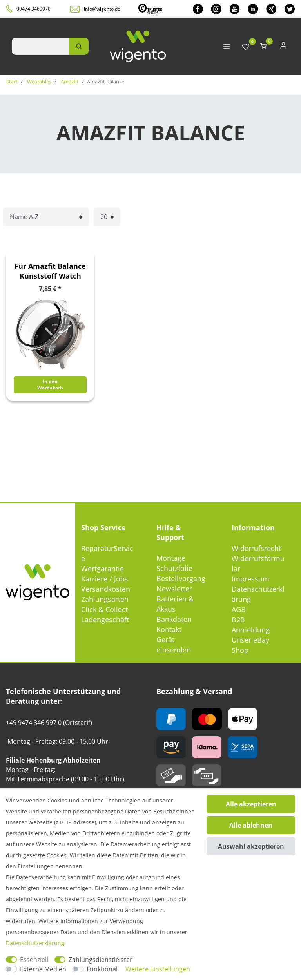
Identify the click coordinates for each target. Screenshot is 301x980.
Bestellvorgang (181, 578)
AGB (239, 609)
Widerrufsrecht (256, 548)
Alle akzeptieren (251, 804)
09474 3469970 (34, 9)
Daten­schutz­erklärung (35, 943)
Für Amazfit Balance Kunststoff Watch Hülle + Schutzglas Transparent (50, 271)
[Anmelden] (283, 47)
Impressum (250, 579)
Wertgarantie (102, 569)
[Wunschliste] (246, 47)
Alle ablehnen (251, 825)
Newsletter (174, 589)
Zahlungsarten (105, 599)
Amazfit (69, 82)
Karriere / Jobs (105, 579)
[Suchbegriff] (40, 46)
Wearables (39, 82)
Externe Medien (43, 969)
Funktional (102, 969)
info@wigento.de (102, 9)
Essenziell (34, 960)
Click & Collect (104, 609)
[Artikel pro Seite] (107, 217)
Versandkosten (106, 589)
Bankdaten (174, 619)
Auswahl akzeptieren (251, 846)
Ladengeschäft (105, 620)
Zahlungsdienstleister (101, 960)
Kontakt (169, 629)
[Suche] (79, 46)
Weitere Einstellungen (158, 969)
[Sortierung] (46, 217)
